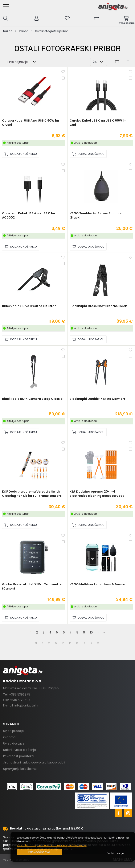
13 (49, 643)
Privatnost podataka (18, 756)
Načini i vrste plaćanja (20, 750)
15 (63, 643)
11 (36, 643)
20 (98, 643)
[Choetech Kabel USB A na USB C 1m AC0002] (21, 247)
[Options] (115, 853)
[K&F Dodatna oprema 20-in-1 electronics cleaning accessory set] (88, 525)
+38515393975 (20, 694)
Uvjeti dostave (14, 743)
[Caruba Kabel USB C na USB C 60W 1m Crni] (88, 154)
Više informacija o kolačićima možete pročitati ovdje (52, 845)
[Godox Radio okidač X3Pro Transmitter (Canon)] (21, 618)
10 (91, 632)
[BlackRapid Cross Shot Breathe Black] (88, 339)
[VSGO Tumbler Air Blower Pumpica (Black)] (88, 247)
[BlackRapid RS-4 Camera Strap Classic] (21, 432)
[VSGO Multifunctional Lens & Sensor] (88, 618)
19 (91, 643)
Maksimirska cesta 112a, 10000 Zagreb (31, 688)
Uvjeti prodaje (13, 731)
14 (56, 643)
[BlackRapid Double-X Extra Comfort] (88, 432)
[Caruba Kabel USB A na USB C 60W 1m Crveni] (21, 154)
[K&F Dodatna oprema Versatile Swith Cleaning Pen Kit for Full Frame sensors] (21, 525)
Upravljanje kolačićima (20, 769)
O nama (9, 737)
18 (84, 643)
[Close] (39, 852)
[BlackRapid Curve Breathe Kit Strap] (21, 339)
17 (77, 643)
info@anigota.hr (27, 705)
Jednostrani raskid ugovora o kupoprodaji (34, 762)
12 (43, 643)
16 (70, 643)
